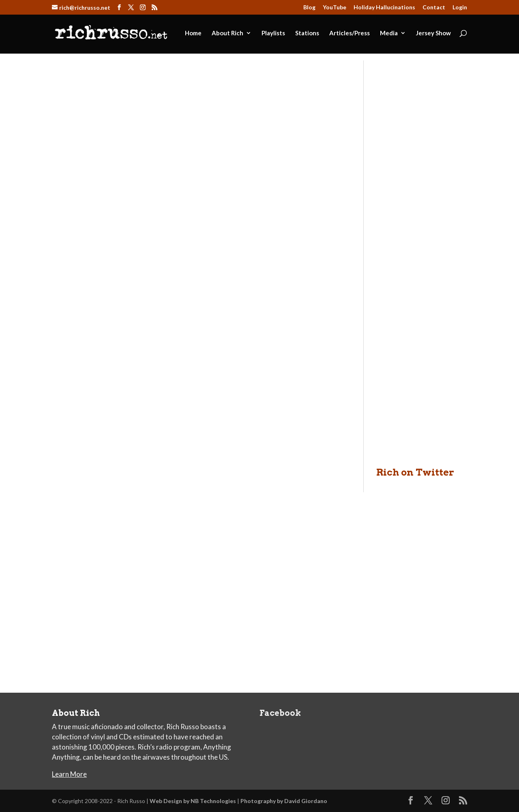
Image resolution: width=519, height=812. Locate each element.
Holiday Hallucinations (384, 8)
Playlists (273, 33)
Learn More (69, 774)
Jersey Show (433, 33)
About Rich (227, 33)
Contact (434, 8)
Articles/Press (350, 33)
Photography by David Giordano (284, 801)
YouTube (335, 8)
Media (389, 33)
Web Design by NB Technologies (193, 801)
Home (193, 33)
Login (460, 8)
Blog (309, 8)
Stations (307, 33)
